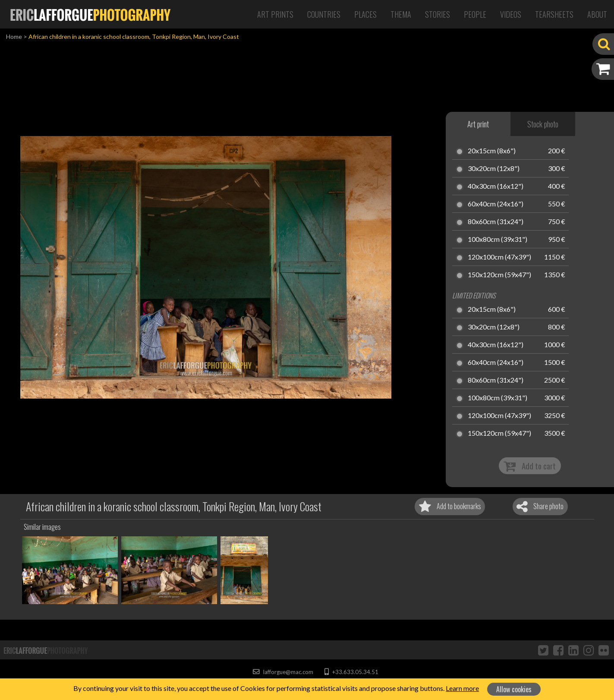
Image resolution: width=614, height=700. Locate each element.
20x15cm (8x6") (492, 151)
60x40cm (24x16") (496, 204)
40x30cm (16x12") (496, 187)
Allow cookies (514, 689)
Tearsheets (554, 14)
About (597, 14)
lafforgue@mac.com (283, 672)
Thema (401, 14)
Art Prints (275, 14)
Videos (511, 14)
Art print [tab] (478, 124)
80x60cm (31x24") (496, 222)
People (475, 14)
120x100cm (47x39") (499, 257)
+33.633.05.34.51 (351, 672)
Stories (438, 14)
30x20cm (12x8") (494, 169)
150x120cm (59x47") (499, 275)
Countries (324, 14)
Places (365, 14)
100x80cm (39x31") (497, 240)
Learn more (462, 688)
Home (14, 36)
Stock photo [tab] (543, 124)
